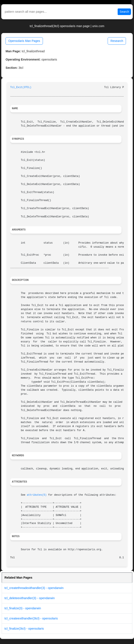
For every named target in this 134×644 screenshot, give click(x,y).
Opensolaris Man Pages (24, 41)
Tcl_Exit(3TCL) (21, 87)
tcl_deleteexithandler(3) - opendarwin (30, 598)
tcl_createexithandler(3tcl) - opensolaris (31, 618)
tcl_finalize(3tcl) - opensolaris (24, 629)
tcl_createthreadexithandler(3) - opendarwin (34, 588)
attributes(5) (37, 495)
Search (124, 12)
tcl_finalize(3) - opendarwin (23, 608)
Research (117, 41)
